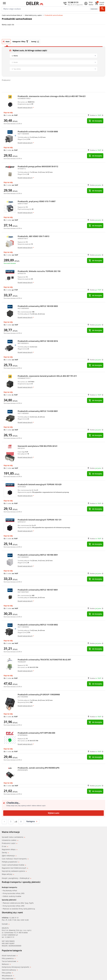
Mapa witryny (8, 874)
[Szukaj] (102, 9)
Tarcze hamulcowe (10, 961)
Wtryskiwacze (8, 976)
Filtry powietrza (9, 958)
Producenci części (10, 843)
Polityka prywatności (11, 862)
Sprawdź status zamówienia (13, 837)
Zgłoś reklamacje (9, 856)
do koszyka (95, 121)
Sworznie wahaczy (10, 970)
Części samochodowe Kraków (14, 865)
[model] (53, 62)
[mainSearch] (46, 9)
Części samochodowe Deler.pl (12, 15)
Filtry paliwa (7, 973)
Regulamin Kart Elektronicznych (15, 868)
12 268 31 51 (14, 918)
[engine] (53, 69)
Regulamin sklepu (10, 849)
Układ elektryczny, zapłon (33, 15)
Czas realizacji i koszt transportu (15, 859)
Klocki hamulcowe (10, 956)
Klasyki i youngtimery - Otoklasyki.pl (16, 878)
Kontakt (6, 924)
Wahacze (6, 964)
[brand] (53, 56)
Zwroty (5, 853)
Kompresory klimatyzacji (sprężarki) (16, 967)
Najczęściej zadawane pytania (14, 871)
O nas (5, 846)
